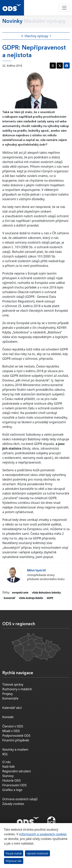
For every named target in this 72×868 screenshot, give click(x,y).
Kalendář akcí (12, 708)
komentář (10, 598)
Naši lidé (8, 767)
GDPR (50, 598)
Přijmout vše (14, 861)
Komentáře (10, 698)
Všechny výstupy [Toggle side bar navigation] (35, 36)
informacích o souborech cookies (43, 834)
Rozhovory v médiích (17, 689)
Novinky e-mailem (15, 750)
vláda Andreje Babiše (31, 598)
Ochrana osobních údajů (20, 799)
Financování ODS (14, 785)
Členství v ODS (13, 726)
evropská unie (20, 593)
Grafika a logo (12, 790)
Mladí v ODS (11, 731)
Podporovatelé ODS (16, 736)
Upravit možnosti (37, 853)
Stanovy (8, 776)
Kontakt (8, 717)
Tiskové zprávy (13, 684)
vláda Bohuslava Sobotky (46, 593)
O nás (6, 762)
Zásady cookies (13, 804)
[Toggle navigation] (64, 8)
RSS (5, 754)
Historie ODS (12, 780)
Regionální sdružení (17, 771)
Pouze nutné (14, 853)
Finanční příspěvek (16, 740)
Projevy (8, 694)
